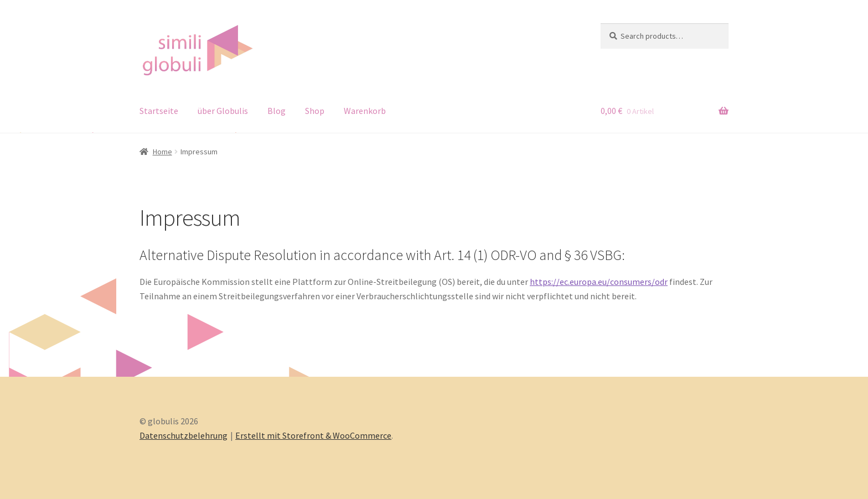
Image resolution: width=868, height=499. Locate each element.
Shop (315, 111)
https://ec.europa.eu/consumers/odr (599, 282)
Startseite (159, 111)
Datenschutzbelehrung (184, 435)
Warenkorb (365, 111)
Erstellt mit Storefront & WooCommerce (313, 435)
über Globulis (223, 111)
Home (162, 152)
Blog (277, 111)
